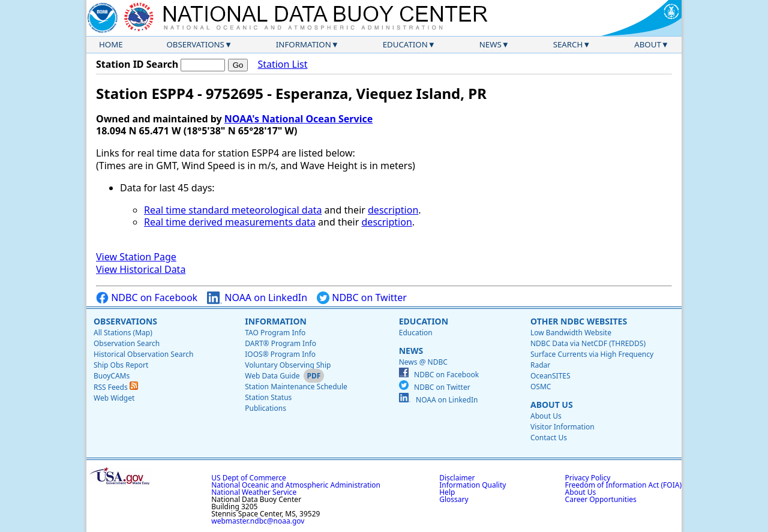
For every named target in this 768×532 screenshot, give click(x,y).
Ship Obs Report (121, 365)
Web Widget (114, 398)
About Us (552, 405)
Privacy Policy (588, 478)
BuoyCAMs (112, 376)
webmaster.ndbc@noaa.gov (258, 521)
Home (111, 44)
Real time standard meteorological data (233, 210)
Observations (195, 44)
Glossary (454, 499)
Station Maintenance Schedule (296, 387)
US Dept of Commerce (249, 478)
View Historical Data (141, 269)
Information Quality (472, 485)
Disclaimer (457, 478)
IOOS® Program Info (280, 354)
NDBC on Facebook (147, 298)
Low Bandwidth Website (571, 333)
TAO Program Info (275, 333)
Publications (265, 408)
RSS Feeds (116, 387)
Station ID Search (137, 64)
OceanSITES (550, 376)
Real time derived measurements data (230, 222)
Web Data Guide (272, 376)
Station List (282, 64)
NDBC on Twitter (362, 298)
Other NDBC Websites (579, 321)
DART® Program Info (280, 343)
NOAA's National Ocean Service (298, 119)
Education (405, 44)
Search (568, 44)
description (393, 210)
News (490, 44)
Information (304, 44)
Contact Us (549, 438)
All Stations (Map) (123, 333)
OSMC (541, 387)
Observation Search (127, 343)
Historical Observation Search (143, 354)
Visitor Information (562, 427)
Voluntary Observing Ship (288, 365)
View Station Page (136, 257)
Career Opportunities (601, 499)
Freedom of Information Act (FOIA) (623, 485)
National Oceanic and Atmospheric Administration (296, 485)
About (648, 44)
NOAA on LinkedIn (257, 298)
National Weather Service (254, 492)
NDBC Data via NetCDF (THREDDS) (588, 343)
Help (447, 492)
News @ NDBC (423, 362)
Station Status (268, 397)
